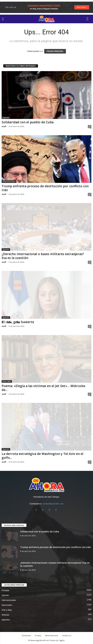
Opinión (6, 118)
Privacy (38, 635)
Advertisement (52, 635)
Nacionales (7, 605)
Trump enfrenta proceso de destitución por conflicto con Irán (45, 188)
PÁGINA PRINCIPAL (55, 51)
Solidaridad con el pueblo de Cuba (28, 122)
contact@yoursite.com (53, 504)
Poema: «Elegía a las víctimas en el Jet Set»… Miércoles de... (43, 388)
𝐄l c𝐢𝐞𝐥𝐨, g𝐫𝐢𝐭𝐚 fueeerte (18, 322)
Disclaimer (27, 635)
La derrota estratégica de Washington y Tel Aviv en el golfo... (43, 456)
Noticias (5, 615)
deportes (6, 620)
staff (4, 126)
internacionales (9, 182)
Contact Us (66, 635)
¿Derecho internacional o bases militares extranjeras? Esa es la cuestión (43, 256)
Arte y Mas (7, 381)
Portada (5, 590)
